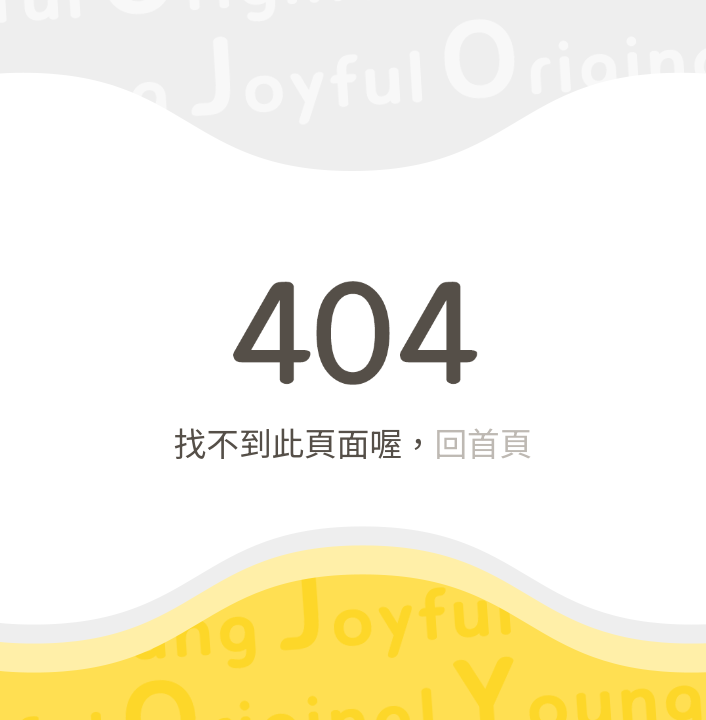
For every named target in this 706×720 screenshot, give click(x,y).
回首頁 (483, 441)
